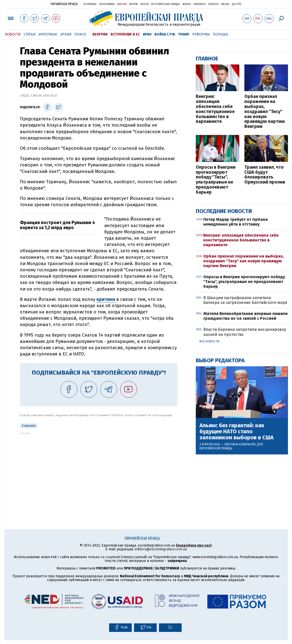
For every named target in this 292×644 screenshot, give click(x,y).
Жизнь (187, 4)
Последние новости (224, 211)
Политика (90, 4)
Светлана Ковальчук (240, 444)
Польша (220, 34)
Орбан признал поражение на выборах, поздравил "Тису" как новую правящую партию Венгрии (265, 112)
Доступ (237, 4)
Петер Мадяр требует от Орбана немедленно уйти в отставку (236, 222)
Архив (66, 34)
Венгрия (100, 34)
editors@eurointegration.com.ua (161, 549)
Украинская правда (64, 4)
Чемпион (200, 4)
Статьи (30, 34)
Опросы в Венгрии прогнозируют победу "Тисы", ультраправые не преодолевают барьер (216, 180)
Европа (122, 4)
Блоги (144, 4)
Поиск (80, 34)
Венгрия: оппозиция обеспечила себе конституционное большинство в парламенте (215, 109)
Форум (134, 4)
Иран (147, 34)
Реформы (201, 34)
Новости (13, 34)
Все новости (209, 341)
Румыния (29, 426)
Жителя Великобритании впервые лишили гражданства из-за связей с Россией (246, 316)
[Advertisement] (99, 470)
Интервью (48, 34)
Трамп (184, 34)
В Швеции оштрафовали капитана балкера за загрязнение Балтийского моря (245, 300)
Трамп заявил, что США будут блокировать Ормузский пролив (265, 175)
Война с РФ (165, 34)
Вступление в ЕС (125, 34)
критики (106, 299)
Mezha (225, 4)
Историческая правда (166, 4)
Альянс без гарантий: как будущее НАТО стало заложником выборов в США (237, 432)
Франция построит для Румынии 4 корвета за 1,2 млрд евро (57, 225)
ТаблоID (213, 4)
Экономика (107, 4)
